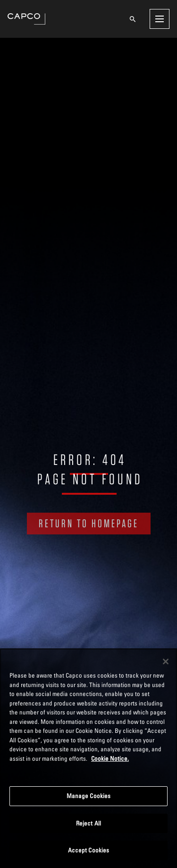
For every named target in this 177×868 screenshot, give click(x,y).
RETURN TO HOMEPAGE (89, 523)
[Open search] (133, 19)
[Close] (166, 662)
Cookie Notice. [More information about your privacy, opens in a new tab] (110, 758)
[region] (88, 758)
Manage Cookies (89, 796)
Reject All (88, 823)
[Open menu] (160, 19)
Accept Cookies (89, 850)
